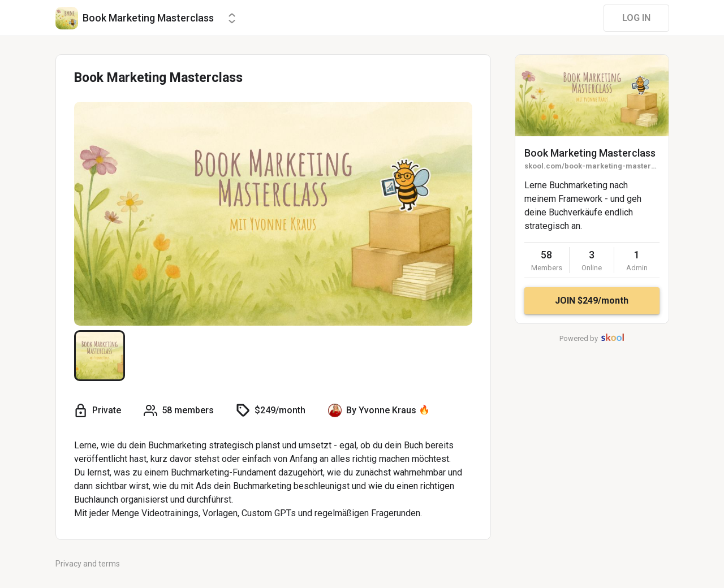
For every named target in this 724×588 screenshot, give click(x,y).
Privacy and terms (88, 564)
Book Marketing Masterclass (590, 153)
